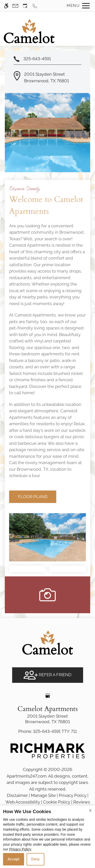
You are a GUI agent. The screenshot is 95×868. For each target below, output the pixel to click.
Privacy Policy (20, 849)
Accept (14, 859)
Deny (35, 859)
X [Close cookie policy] (90, 811)
